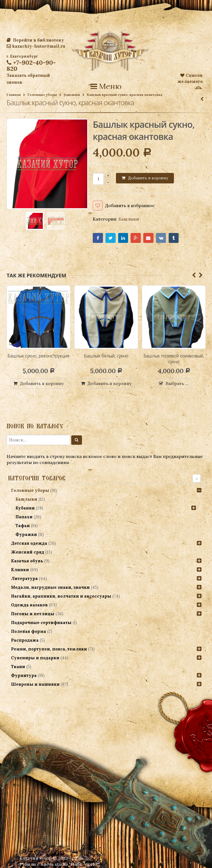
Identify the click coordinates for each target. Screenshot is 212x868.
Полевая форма (29, 631)
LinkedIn (123, 238)
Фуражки (26, 534)
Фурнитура (24, 675)
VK (161, 238)
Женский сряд (28, 552)
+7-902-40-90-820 (31, 66)
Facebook (98, 238)
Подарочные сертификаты (41, 622)
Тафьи (23, 526)
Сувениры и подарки (35, 658)
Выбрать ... (177, 383)
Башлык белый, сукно (106, 356)
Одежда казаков (29, 605)
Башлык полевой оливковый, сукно (174, 359)
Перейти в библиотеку (35, 40)
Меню (106, 86)
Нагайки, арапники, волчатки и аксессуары (61, 596)
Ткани (18, 667)
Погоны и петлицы (33, 614)
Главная (14, 95)
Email (148, 238)
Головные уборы (42, 95)
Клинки (20, 570)
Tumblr (174, 238)
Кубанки (25, 508)
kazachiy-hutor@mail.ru (36, 46)
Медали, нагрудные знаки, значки (50, 587)
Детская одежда (29, 543)
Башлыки (72, 95)
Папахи (24, 517)
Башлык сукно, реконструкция (39, 356)
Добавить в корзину (148, 178)
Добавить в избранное (130, 205)
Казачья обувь (27, 561)
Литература (24, 578)
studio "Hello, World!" (77, 864)
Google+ (136, 238)
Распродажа (25, 640)
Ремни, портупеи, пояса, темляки (49, 649)
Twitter (111, 238)
